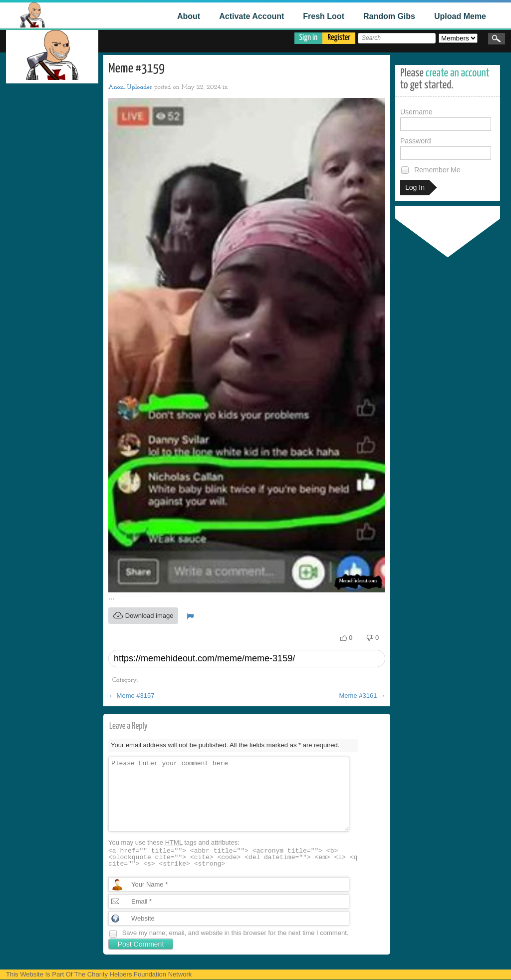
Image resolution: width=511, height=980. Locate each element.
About (189, 16)
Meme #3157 (131, 696)
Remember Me (430, 170)
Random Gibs (389, 16)
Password (446, 148)
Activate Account (252, 16)
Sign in (309, 38)
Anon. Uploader (130, 87)
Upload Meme (460, 16)
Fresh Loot (324, 16)
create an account (458, 73)
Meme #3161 (363, 696)
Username (446, 119)
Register (339, 38)
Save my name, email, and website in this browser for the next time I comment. (236, 933)
